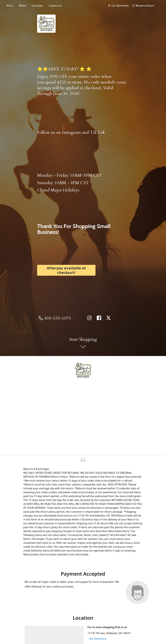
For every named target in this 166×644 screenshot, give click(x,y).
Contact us (55, 6)
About (22, 6)
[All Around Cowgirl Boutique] (83, 370)
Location (37, 6)
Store (10, 6)
